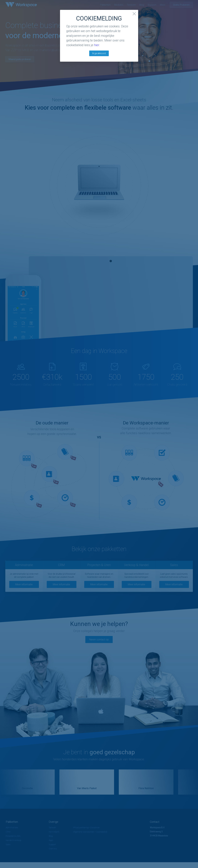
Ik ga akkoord (99, 53)
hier (97, 45)
